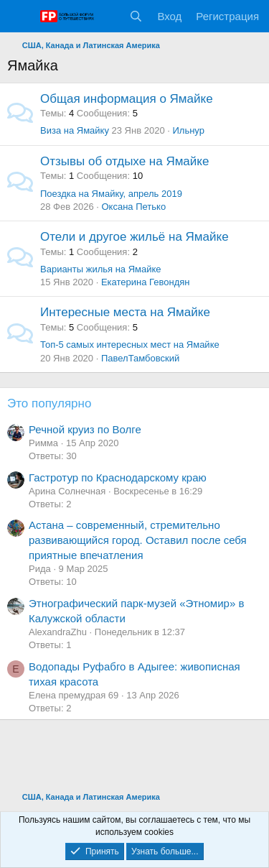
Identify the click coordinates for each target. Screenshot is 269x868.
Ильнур (188, 130)
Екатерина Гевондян (146, 282)
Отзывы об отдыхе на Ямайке (124, 161)
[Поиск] (136, 16)
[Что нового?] (108, 16)
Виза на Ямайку (75, 130)
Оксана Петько (133, 207)
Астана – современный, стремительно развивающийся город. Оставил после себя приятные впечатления (138, 540)
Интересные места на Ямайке (125, 312)
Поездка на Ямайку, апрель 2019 (111, 194)
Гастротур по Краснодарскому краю (118, 477)
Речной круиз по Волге (85, 429)
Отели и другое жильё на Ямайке (134, 237)
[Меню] (20, 17)
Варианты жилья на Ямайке (101, 269)
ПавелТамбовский (140, 358)
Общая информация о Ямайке (127, 99)
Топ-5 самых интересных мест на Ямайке (130, 345)
